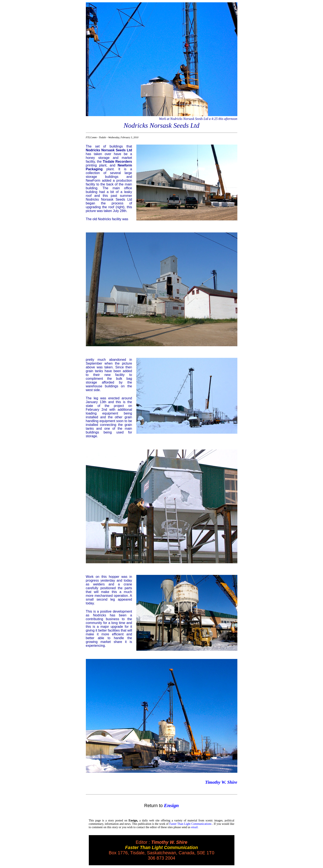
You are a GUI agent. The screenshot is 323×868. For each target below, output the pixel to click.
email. (195, 827)
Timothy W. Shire (221, 782)
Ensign (171, 805)
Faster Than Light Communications (190, 824)
